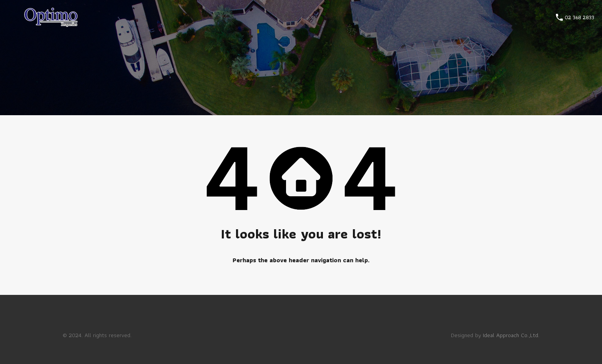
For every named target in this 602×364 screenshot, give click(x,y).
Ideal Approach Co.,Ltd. (511, 335)
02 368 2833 (580, 17)
